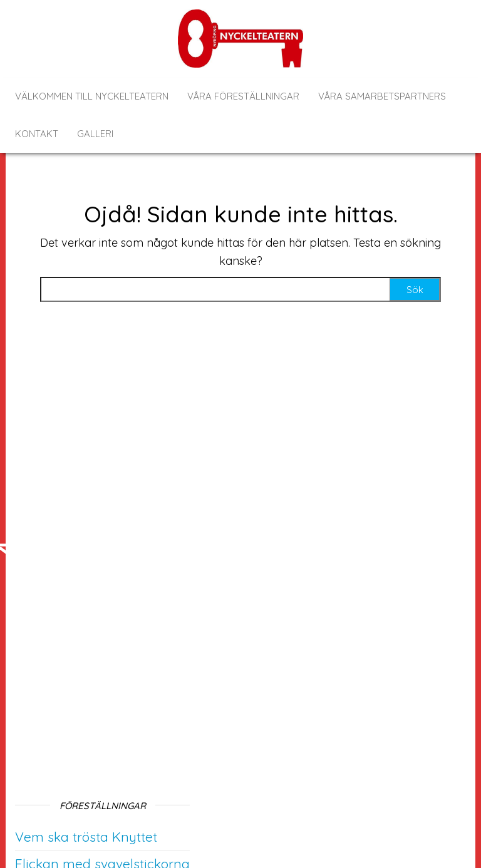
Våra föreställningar (243, 96)
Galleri (95, 134)
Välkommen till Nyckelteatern (92, 96)
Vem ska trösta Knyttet (86, 837)
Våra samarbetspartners (382, 96)
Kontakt (37, 134)
